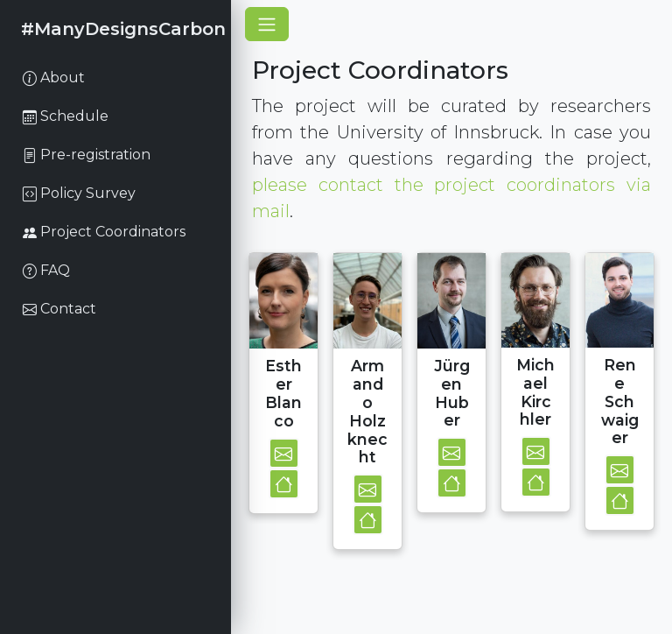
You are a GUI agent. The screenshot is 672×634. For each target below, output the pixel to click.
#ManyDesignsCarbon (123, 29)
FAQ (46, 270)
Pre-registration (87, 155)
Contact (59, 309)
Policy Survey (79, 193)
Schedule (66, 116)
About (54, 77)
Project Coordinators (104, 232)
